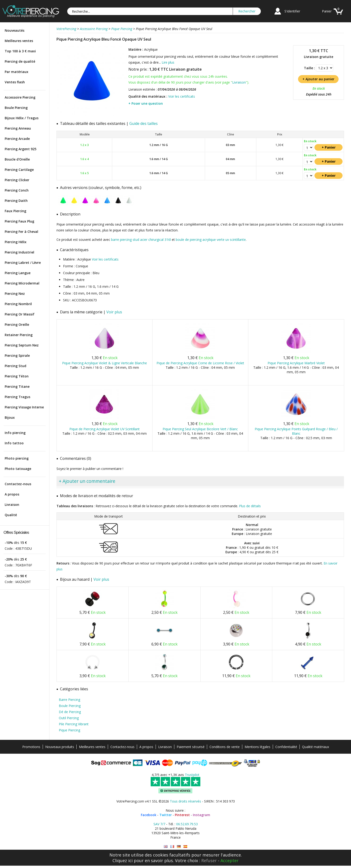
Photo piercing (17, 458)
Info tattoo (14, 443)
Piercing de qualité (20, 61)
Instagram (202, 815)
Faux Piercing (15, 211)
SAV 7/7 (159, 824)
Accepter (230, 860)
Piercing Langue (18, 273)
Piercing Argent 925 (21, 149)
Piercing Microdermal (22, 283)
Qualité (11, 515)
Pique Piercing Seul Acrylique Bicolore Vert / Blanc (200, 429)
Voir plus (114, 312)
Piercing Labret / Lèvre (23, 263)
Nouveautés (15, 30)
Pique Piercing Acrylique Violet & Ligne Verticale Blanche (105, 363)
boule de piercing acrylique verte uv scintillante (211, 240)
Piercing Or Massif (20, 314)
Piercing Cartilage (19, 170)
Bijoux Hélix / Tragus (22, 118)
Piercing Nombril (18, 304)
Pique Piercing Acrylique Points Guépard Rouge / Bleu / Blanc (296, 431)
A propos (12, 494)
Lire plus (168, 62)
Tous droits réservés (185, 801)
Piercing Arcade (17, 139)
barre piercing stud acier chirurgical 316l (141, 240)
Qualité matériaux (316, 747)
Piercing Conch (17, 190)
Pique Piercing (69, 730)
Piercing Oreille (17, 325)
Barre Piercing (69, 700)
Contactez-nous (18, 484)
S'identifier (292, 11)
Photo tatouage (18, 469)
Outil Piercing (69, 718)
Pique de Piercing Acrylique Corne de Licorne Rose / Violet (200, 363)
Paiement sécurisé (191, 747)
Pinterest (182, 815)
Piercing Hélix (16, 242)
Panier (327, 11)
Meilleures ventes (19, 41)
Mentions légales (258, 747)
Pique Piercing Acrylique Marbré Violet (296, 363)
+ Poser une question (146, 103)
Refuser (209, 860)
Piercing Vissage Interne (24, 407)
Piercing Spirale (17, 355)
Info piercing (15, 433)
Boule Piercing (16, 108)
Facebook (149, 815)
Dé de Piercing (70, 712)
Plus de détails (250, 506)
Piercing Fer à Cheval (21, 232)
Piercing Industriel (19, 252)
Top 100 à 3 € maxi (20, 51)
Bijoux (10, 417)
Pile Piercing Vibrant (74, 724)
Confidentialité (286, 747)
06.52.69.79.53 (187, 824)
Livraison (12, 505)
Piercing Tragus (17, 397)
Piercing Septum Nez (22, 345)
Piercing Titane (17, 386)
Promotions (31, 747)
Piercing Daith (16, 201)
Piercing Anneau (18, 128)
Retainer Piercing (19, 335)
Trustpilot (192, 775)
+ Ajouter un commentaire (87, 481)
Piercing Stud (15, 366)
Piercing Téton (17, 376)
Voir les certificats (182, 96)
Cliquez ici (123, 860)
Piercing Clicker (17, 180)
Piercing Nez (15, 294)
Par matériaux (17, 72)
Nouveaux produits (60, 747)
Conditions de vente (225, 747)
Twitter (166, 815)
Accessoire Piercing (20, 97)
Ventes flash (15, 82)
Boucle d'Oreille (17, 159)
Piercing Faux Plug (19, 221)
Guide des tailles (144, 123)
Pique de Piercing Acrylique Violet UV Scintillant (105, 429)
